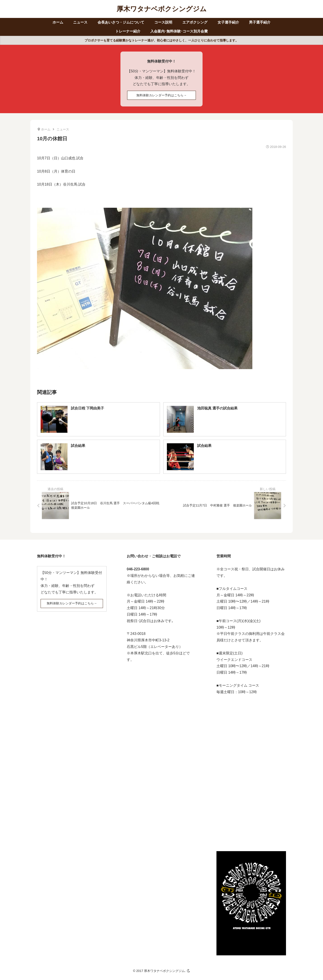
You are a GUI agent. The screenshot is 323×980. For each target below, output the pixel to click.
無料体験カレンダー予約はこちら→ (161, 95)
